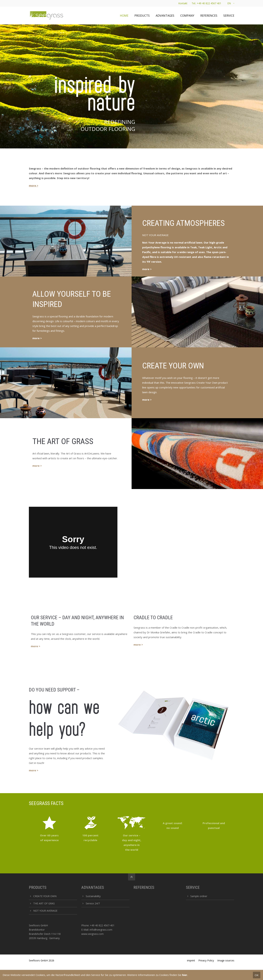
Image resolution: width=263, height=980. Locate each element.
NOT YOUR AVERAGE (45, 911)
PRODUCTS (38, 887)
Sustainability (93, 896)
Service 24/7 (93, 903)
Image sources (226, 960)
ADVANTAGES (93, 887)
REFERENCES (144, 887)
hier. (185, 975)
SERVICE (193, 887)
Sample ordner (199, 896)
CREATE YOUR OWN (45, 896)
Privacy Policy (206, 960)
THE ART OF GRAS (44, 903)
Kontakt (183, 3)
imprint (191, 960)
